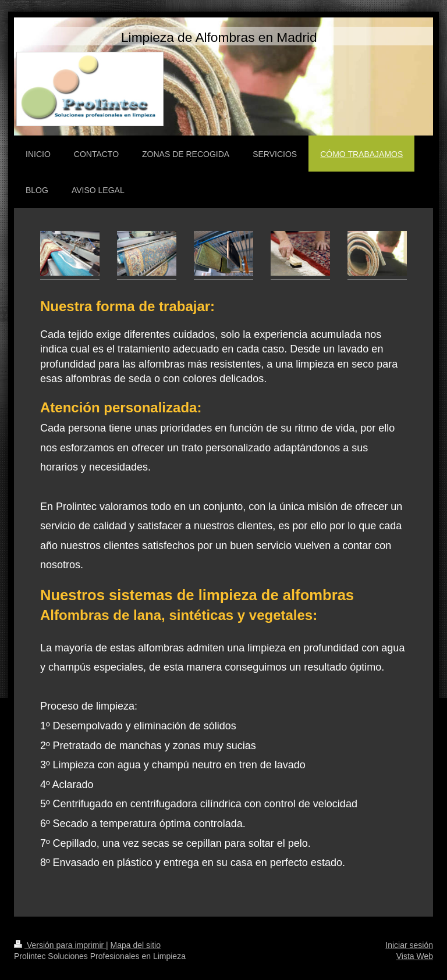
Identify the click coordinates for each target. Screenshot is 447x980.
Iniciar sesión (409, 945)
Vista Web (415, 956)
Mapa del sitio (136, 945)
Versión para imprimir (60, 945)
